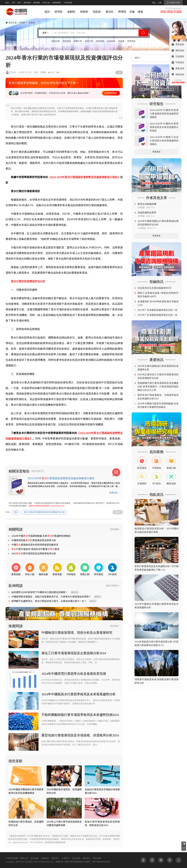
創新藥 (121, 41)
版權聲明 (45, 858)
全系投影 (111, 41)
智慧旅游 (67, 41)
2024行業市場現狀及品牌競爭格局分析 (34, 554)
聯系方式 (24, 858)
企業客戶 (66, 858)
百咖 (132, 12)
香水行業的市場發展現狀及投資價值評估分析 (44, 512)
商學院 (122, 12)
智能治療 (56, 41)
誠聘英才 (55, 858)
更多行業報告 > (113, 586)
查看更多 (157, 152)
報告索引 (87, 858)
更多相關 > (115, 529)
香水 (16, 512)
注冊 (160, 3)
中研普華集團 (12, 858)
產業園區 (37, 3)
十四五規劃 (68, 3)
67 (119, 512)
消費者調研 (57, 3)
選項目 (109, 12)
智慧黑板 (131, 41)
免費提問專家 (111, 93)
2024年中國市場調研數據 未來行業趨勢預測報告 (41, 536)
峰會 (141, 12)
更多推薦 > (115, 626)
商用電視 (100, 41)
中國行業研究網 (71, 862)
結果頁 (32, 23)
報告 (7, 3)
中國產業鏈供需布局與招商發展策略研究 (35, 545)
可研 (13, 3)
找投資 (97, 12)
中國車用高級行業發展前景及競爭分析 (34, 540)
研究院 (58, 12)
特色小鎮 (46, 3)
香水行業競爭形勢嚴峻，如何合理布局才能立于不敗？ (44, 83)
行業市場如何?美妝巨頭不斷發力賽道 (35, 549)
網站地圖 (97, 858)
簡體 (119, 72)
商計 (19, 3)
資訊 (47, 12)
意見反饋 (76, 858)
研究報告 (184, 844)
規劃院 (71, 12)
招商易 (84, 12)
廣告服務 (35, 858)
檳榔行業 (78, 41)
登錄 (154, 3)
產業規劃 (27, 3)
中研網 (22, 23)
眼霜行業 (89, 41)
